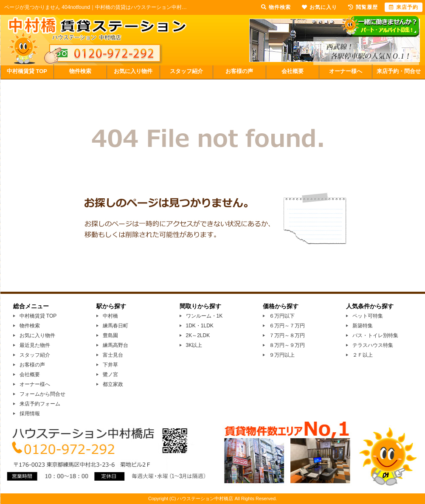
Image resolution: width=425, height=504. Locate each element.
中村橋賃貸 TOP (27, 71)
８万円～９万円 (287, 345)
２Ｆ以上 (363, 355)
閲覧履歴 (363, 7)
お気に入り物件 (133, 71)
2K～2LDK (198, 335)
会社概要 (293, 71)
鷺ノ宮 (110, 374)
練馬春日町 (115, 326)
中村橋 (110, 316)
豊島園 (110, 335)
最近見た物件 (35, 345)
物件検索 (80, 71)
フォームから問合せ (42, 394)
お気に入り (319, 7)
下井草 (110, 365)
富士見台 (113, 355)
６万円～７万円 (287, 326)
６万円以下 (282, 316)
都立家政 (113, 384)
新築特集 (363, 326)
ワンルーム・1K (204, 316)
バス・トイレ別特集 (375, 335)
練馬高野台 (115, 345)
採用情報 (30, 414)
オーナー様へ (346, 71)
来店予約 (404, 7)
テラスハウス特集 (373, 345)
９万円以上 (282, 355)
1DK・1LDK (200, 326)
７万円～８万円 (287, 335)
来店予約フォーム (40, 404)
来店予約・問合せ (399, 71)
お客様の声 (239, 71)
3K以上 (194, 345)
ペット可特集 (368, 316)
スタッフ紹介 (186, 71)
